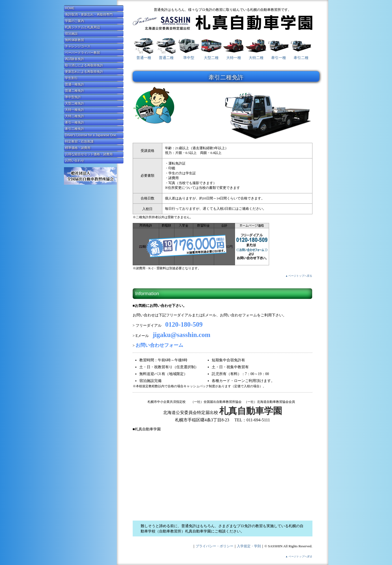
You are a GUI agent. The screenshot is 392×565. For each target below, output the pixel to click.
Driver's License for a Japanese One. (91, 135)
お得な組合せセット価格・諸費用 (89, 154)
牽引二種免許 (75, 129)
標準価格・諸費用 (78, 148)
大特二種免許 (75, 116)
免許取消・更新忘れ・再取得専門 (89, 15)
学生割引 (71, 78)
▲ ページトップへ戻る (299, 276)
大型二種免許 (75, 103)
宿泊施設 (71, 34)
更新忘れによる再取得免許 (84, 72)
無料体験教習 (75, 40)
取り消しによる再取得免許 (84, 65)
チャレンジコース (78, 46)
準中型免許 (73, 97)
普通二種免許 (75, 91)
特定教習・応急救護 (79, 142)
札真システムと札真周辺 (82, 27)
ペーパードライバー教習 (82, 53)
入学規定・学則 (249, 546)
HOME (70, 8)
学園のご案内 (75, 21)
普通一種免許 (75, 84)
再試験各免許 (75, 59)
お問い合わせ (75, 161)
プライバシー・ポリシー (215, 546)
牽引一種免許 (75, 122)
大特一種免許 (75, 110)
